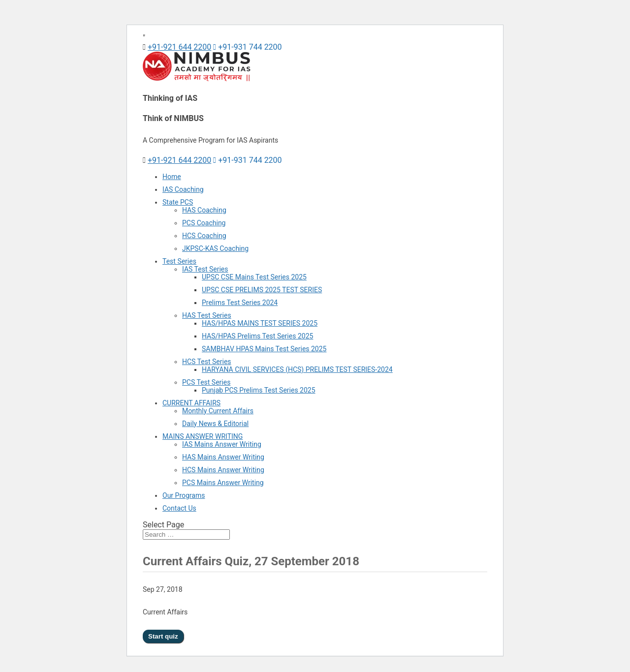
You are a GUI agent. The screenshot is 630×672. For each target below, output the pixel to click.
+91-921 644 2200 (179, 47)
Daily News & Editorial (215, 424)
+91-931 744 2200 (247, 47)
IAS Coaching (183, 189)
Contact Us (179, 508)
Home (172, 177)
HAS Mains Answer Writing (223, 457)
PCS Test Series (206, 382)
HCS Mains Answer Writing (223, 470)
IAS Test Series (205, 269)
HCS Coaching (204, 236)
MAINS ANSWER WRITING (203, 436)
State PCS (178, 202)
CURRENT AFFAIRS (191, 403)
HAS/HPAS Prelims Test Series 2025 (257, 336)
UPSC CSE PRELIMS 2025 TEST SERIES (262, 290)
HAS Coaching (204, 210)
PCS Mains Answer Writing (223, 483)
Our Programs (184, 495)
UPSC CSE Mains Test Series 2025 (254, 277)
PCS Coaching (204, 223)
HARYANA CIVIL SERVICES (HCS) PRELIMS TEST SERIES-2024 (297, 369)
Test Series (179, 261)
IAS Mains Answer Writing (222, 444)
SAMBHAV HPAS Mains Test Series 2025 (264, 349)
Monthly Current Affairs (218, 411)
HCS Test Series (207, 362)
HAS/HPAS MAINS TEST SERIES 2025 (260, 323)
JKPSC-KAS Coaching (215, 248)
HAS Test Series (207, 315)
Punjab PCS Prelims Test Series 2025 (259, 390)
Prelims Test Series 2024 (240, 303)
